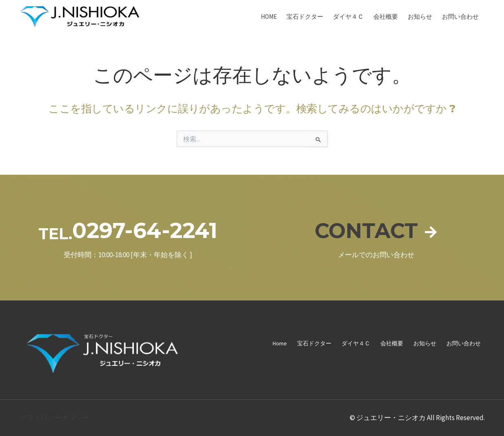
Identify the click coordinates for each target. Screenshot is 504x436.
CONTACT (366, 230)
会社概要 (386, 17)
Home (269, 17)
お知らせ (420, 17)
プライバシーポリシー (54, 418)
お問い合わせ (460, 17)
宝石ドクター (305, 17)
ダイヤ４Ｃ (348, 17)
